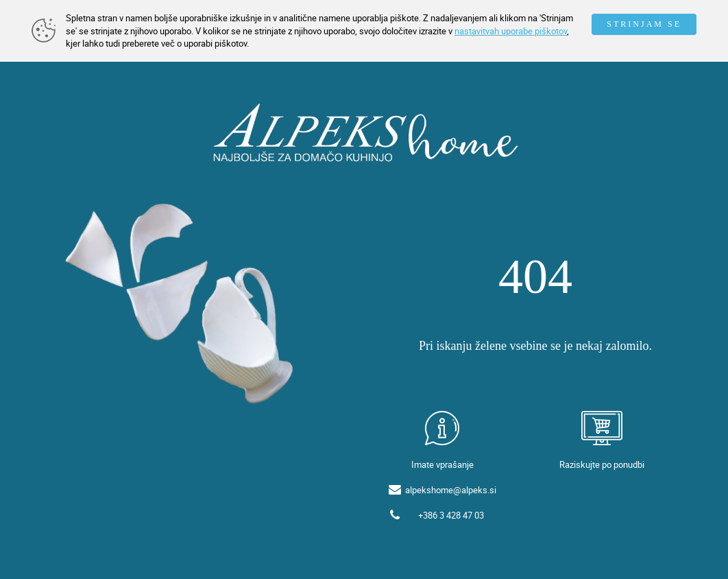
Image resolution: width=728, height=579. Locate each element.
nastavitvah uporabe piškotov (511, 31)
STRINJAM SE (644, 24)
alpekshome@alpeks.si (451, 490)
